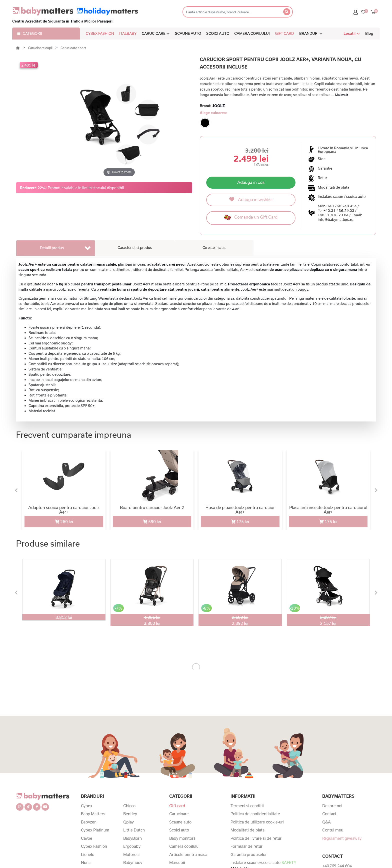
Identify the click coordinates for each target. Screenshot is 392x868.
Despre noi (332, 806)
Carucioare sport (73, 48)
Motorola (131, 854)
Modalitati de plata (247, 830)
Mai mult (342, 95)
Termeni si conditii (247, 806)
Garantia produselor (249, 854)
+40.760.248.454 (342, 206)
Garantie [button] (325, 168)
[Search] (231, 12)
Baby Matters (93, 814)
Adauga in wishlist (251, 199)
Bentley (130, 814)
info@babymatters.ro (336, 220)
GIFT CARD (284, 33)
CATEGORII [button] (30, 33)
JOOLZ (219, 106)
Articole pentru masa (188, 854)
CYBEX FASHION (100, 33)
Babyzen (89, 822)
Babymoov (133, 862)
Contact (329, 814)
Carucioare (179, 814)
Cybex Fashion (94, 846)
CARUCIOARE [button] (156, 33)
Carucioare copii (41, 48)
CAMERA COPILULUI (252, 33)
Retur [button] (322, 178)
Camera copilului (184, 846)
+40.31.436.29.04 (333, 215)
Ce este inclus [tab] (214, 248)
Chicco (129, 806)
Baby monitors (182, 838)
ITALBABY (128, 33)
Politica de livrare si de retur (256, 838)
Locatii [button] (352, 33)
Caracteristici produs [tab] (135, 248)
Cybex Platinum (95, 830)
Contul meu (333, 830)
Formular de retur (246, 846)
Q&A (326, 822)
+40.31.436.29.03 (339, 210)
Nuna (86, 862)
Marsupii (177, 862)
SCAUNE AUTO (188, 33)
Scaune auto (180, 822)
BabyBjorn (132, 838)
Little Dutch (134, 830)
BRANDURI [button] (311, 33)
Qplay (128, 822)
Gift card (177, 806)
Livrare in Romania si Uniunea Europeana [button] (343, 150)
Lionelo (88, 854)
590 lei (152, 521)
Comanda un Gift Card (251, 218)
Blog (369, 33)
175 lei (240, 521)
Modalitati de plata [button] (333, 187)
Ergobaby (132, 846)
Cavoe (87, 838)
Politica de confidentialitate (255, 814)
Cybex (87, 806)
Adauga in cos (251, 182)
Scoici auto (179, 830)
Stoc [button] (322, 159)
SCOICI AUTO (218, 33)
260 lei (64, 521)
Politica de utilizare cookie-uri (257, 822)
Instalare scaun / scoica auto (342, 196)
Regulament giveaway (342, 838)
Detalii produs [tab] (52, 248)
